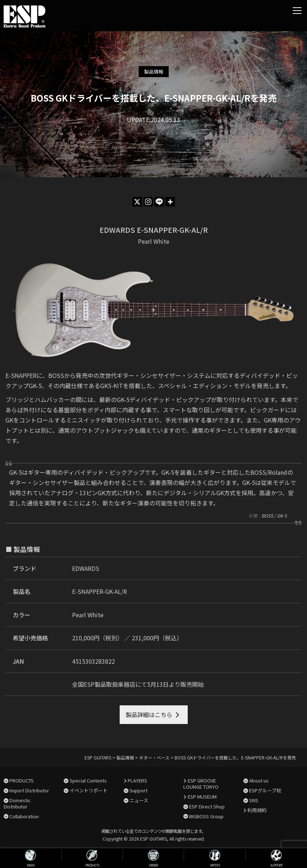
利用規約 (257, 810)
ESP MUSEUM (202, 797)
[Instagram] (148, 202)
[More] (170, 202)
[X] (137, 202)
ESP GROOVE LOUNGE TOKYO (201, 784)
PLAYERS (137, 780)
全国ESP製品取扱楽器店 (104, 684)
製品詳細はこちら (149, 715)
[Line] (159, 202)
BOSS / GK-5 (274, 516)
